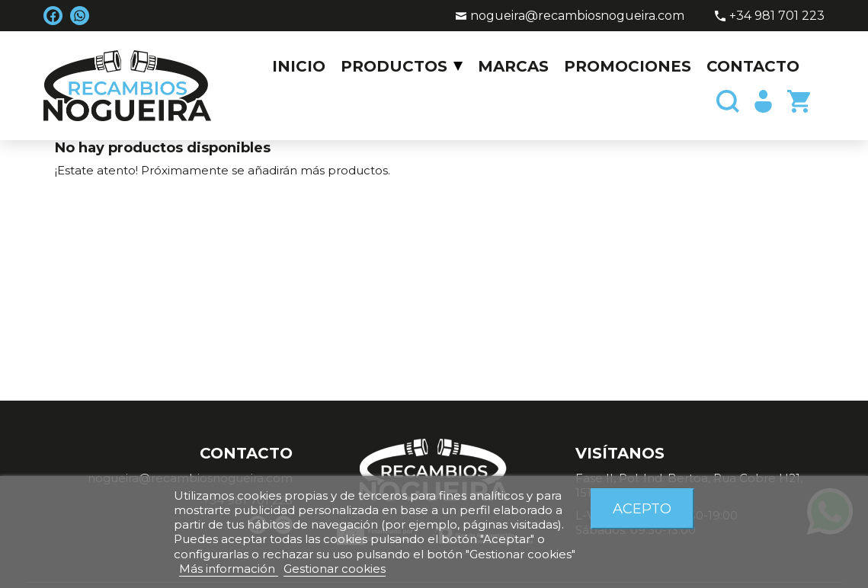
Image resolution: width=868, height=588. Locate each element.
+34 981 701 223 (777, 16)
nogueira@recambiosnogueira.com (577, 16)
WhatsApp (80, 16)
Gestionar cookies (335, 569)
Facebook (53, 16)
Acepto (642, 508)
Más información (229, 569)
